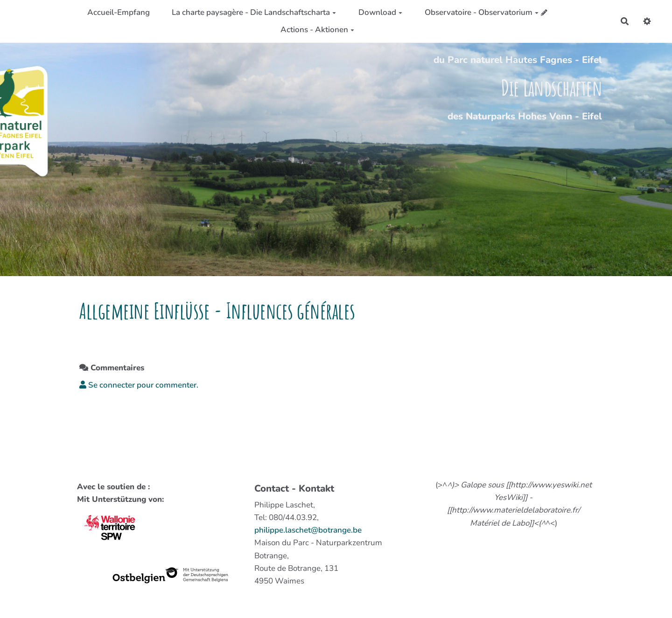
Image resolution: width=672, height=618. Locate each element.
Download (380, 12)
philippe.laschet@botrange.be (308, 530)
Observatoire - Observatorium (482, 12)
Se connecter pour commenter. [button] (139, 385)
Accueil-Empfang (119, 12)
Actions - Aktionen (317, 30)
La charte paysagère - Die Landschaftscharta (254, 12)
